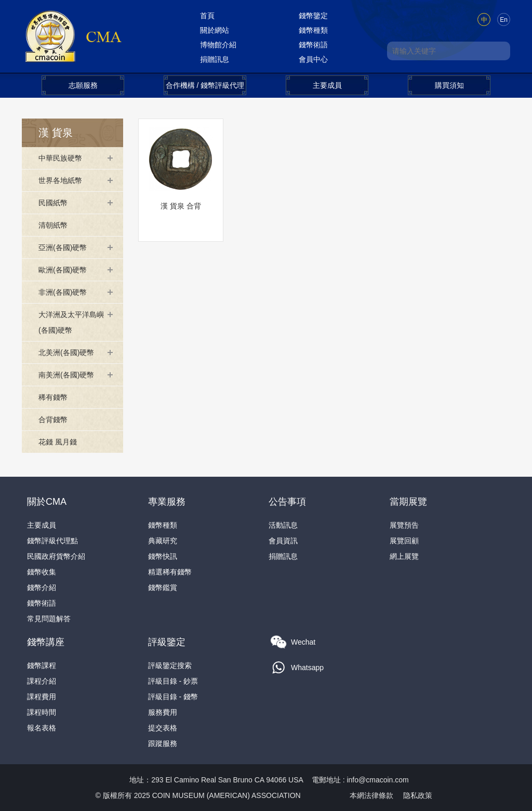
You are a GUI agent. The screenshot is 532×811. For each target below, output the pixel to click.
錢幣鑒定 (313, 16)
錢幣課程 (42, 665)
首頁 (207, 16)
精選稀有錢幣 (170, 572)
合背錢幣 (53, 420)
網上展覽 (404, 556)
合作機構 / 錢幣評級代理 (205, 85)
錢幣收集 (42, 572)
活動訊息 (283, 525)
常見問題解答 (49, 619)
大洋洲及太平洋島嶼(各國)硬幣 (71, 322)
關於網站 (215, 30)
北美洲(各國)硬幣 (66, 352)
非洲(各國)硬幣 (63, 292)
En (504, 20)
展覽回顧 (404, 541)
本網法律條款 (371, 795)
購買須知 (449, 85)
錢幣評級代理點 (52, 541)
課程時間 (42, 712)
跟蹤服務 (163, 743)
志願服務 (83, 85)
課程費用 (42, 697)
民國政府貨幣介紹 (56, 556)
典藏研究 (163, 541)
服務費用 (163, 712)
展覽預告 (404, 525)
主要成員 (327, 85)
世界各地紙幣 (60, 180)
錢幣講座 (46, 642)
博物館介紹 (218, 45)
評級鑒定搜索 (170, 665)
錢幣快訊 (163, 556)
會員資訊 (283, 541)
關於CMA (47, 502)
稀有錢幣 (53, 397)
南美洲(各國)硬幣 (66, 375)
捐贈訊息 (215, 59)
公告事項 (287, 502)
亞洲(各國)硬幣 (63, 247)
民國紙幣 (53, 203)
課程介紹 (42, 681)
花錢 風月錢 (58, 442)
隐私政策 (418, 795)
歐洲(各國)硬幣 (63, 270)
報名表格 (42, 728)
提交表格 (163, 728)
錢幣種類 (313, 30)
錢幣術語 (313, 45)
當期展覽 (408, 502)
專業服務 (167, 502)
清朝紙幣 (53, 225)
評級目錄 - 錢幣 (173, 697)
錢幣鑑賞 (163, 587)
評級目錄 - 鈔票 (173, 681)
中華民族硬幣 (60, 158)
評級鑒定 (167, 642)
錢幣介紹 (42, 587)
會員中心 (313, 59)
